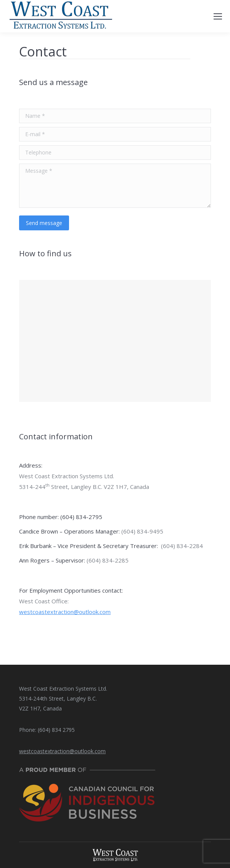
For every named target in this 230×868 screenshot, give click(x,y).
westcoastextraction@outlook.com (65, 612)
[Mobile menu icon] (218, 16)
